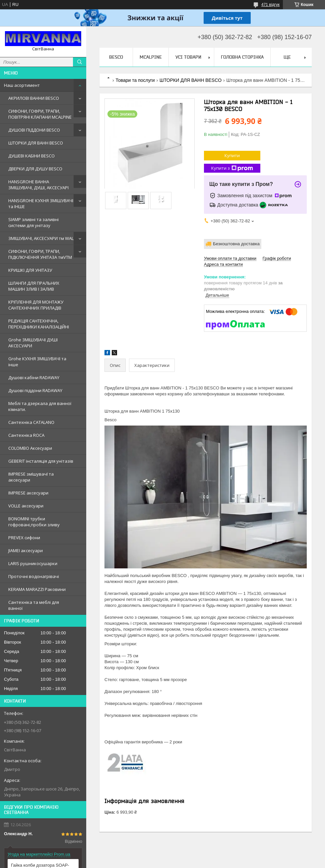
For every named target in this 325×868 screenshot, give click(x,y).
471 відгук (270, 5)
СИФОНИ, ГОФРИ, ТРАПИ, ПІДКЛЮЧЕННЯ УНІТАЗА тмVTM (40, 254)
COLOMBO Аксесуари (30, 448)
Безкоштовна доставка (236, 244)
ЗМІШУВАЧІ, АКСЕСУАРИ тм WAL (41, 238)
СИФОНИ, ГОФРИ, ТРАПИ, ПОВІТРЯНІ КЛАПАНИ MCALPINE (40, 114)
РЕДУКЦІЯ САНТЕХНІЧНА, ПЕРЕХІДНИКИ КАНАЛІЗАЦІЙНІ (39, 324)
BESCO (116, 57)
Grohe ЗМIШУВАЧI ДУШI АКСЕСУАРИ (33, 343)
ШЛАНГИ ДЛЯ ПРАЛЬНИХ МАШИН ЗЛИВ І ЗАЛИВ (34, 286)
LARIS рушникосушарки (33, 563)
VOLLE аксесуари (26, 506)
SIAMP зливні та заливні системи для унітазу (33, 222)
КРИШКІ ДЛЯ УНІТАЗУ (30, 270)
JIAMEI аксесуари (26, 550)
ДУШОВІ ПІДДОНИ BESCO (34, 130)
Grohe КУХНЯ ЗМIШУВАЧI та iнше (37, 362)
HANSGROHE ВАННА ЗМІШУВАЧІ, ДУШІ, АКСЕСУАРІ (38, 185)
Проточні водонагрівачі (34, 576)
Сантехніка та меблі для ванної (34, 605)
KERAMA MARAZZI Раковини (37, 589)
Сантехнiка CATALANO (31, 422)
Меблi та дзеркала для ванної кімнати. (40, 406)
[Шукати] (80, 62)
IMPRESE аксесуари (28, 493)
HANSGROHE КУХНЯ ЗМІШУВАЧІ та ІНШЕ (41, 203)
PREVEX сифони (24, 538)
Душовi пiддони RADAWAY (35, 390)
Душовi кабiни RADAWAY (34, 377)
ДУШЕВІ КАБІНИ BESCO (32, 156)
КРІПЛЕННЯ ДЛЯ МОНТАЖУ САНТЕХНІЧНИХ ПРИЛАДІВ (36, 305)
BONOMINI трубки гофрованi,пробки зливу (34, 522)
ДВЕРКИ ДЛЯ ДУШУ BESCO (35, 169)
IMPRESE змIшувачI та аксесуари (31, 477)
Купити (232, 155)
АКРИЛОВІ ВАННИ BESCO (34, 98)
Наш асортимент (22, 85)
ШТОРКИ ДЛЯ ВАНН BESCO (36, 143)
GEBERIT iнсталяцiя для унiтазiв (41, 461)
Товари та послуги (135, 80)
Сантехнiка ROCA (26, 435)
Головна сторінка (242, 57)
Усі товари (188, 57)
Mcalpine (151, 57)
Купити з (232, 168)
